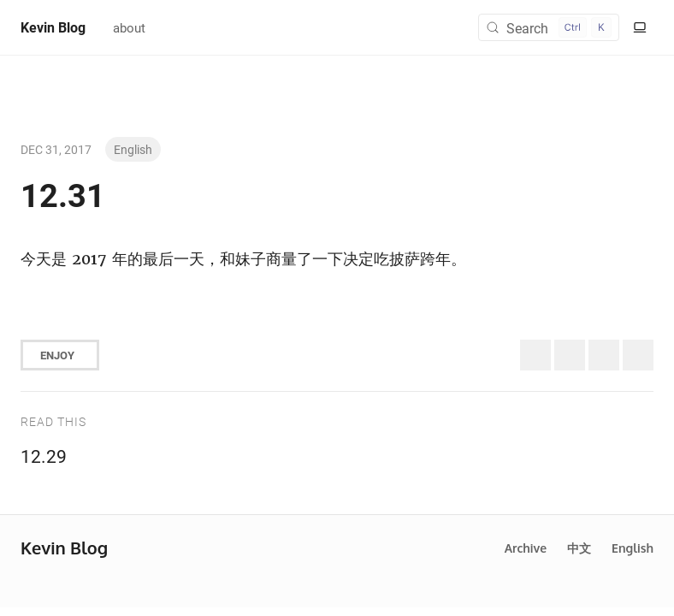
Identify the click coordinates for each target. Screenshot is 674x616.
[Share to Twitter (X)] (535, 355)
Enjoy (57, 355)
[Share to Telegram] (638, 355)
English (133, 149)
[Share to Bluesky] (570, 355)
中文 (579, 548)
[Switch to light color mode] (640, 27)
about (129, 27)
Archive (526, 548)
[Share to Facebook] (604, 355)
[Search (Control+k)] (549, 27)
